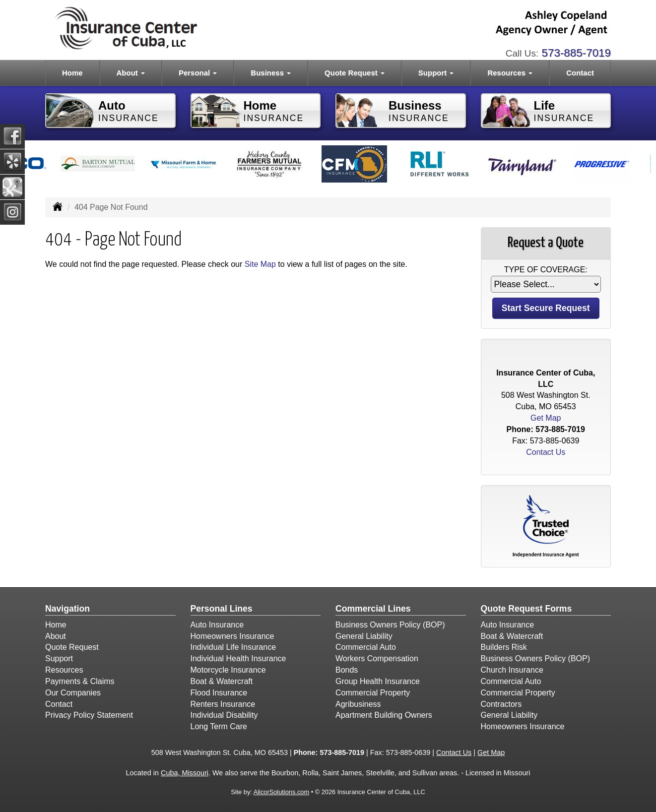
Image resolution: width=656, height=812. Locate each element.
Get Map (546, 418)
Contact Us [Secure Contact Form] (546, 452)
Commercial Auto (366, 647)
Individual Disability (224, 715)
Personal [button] (198, 73)
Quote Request (72, 647)
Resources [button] (510, 73)
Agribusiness (358, 704)
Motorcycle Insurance (228, 670)
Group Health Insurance (378, 681)
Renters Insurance (223, 704)
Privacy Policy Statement (89, 715)
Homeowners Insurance (232, 636)
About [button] (131, 73)
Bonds (347, 670)
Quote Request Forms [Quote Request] (526, 609)
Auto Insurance (217, 625)
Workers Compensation (377, 658)
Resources (64, 670)
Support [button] (436, 73)
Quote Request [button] (355, 73)
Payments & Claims (80, 681)
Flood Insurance (219, 693)
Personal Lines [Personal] (222, 609)
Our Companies (73, 693)
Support (59, 658)
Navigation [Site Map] (67, 609)
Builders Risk (504, 647)
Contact (580, 73)
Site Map (260, 264)
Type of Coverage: (546, 270)
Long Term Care (219, 726)
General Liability (364, 636)
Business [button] (271, 73)
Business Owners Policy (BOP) (390, 625)
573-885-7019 (576, 53)
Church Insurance (512, 670)
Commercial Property (373, 693)
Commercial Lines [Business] (373, 609)
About (56, 636)
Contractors (501, 704)
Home (72, 73)
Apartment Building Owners (384, 715)
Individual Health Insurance (238, 658)
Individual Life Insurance (233, 647)
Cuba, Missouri (185, 773)
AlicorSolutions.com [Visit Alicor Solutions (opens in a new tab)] (281, 792)
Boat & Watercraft (222, 681)
